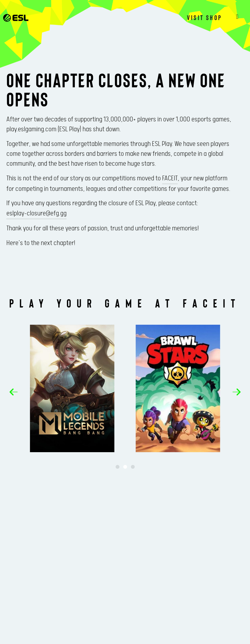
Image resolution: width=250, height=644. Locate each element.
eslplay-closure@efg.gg (36, 213)
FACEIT (170, 178)
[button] (16, 392)
